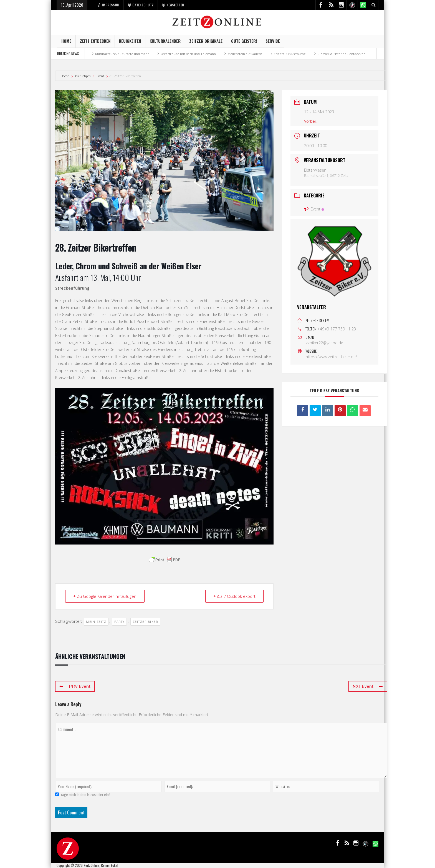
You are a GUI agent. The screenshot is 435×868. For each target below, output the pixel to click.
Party (119, 622)
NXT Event (368, 686)
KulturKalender (165, 43)
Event (100, 76)
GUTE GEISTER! (244, 43)
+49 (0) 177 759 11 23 (337, 329)
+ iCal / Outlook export (234, 596)
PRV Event (75, 686)
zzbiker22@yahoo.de (324, 343)
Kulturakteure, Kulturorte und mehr (122, 54)
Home (66, 43)
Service (273, 43)
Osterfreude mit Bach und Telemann (188, 54)
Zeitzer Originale (206, 43)
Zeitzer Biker (145, 622)
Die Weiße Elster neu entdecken (341, 54)
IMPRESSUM (108, 5)
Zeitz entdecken (95, 43)
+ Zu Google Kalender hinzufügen (105, 596)
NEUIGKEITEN (130, 43)
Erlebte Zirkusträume (290, 54)
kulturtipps (83, 76)
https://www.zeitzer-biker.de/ (331, 357)
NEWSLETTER (173, 5)
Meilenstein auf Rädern (245, 54)
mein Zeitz (96, 622)
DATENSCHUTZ (141, 5)
